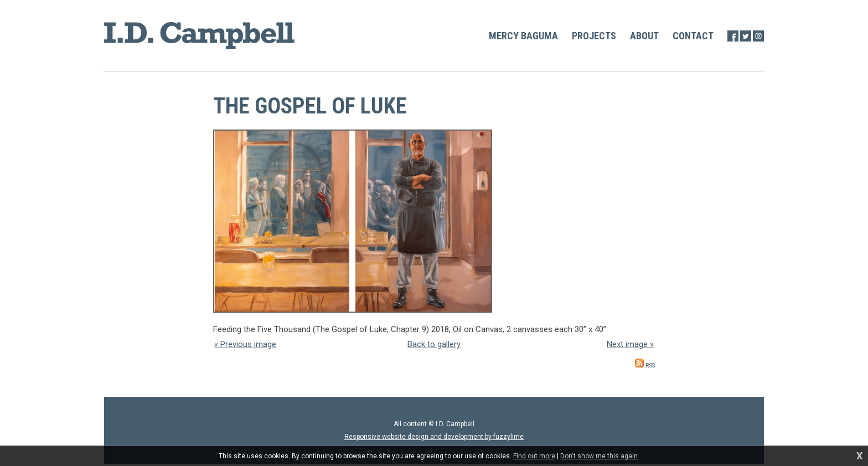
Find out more (534, 456)
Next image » (630, 344)
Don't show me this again (599, 456)
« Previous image (245, 344)
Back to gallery (434, 344)
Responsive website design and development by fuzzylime (434, 437)
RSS (645, 366)
